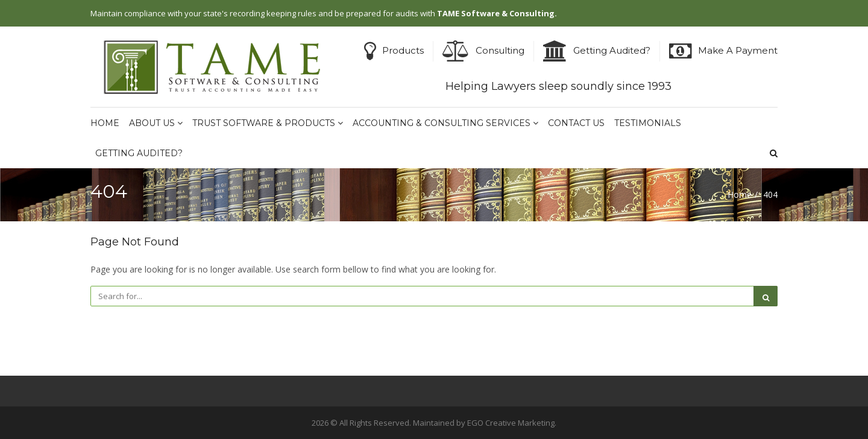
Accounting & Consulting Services (445, 123)
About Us (156, 123)
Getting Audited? (612, 50)
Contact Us (576, 123)
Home (105, 123)
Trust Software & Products (268, 123)
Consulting (500, 50)
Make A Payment (738, 50)
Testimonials (648, 123)
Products (403, 50)
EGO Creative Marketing (511, 423)
